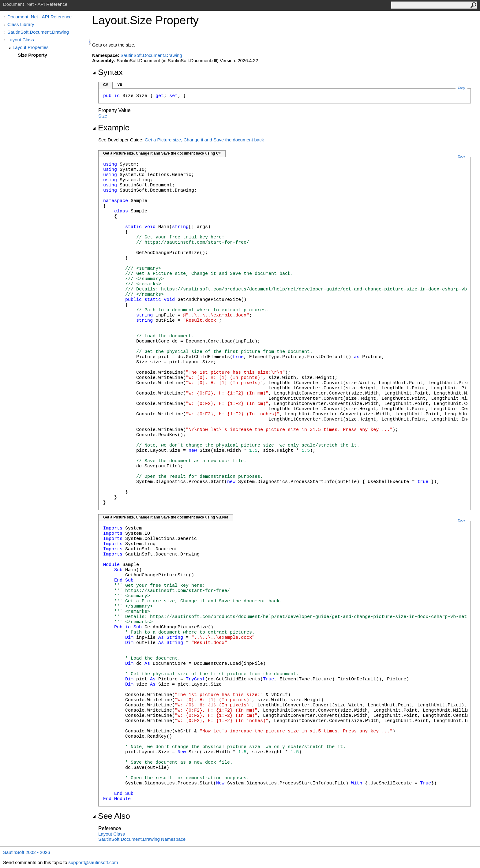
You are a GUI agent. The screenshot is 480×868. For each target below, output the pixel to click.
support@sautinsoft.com (93, 862)
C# (105, 85)
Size (103, 116)
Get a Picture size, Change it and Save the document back (204, 140)
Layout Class (21, 40)
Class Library (21, 24)
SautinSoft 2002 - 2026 (26, 852)
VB (120, 84)
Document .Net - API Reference (39, 17)
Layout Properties (31, 47)
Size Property (32, 55)
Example (111, 128)
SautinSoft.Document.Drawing (38, 32)
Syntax (107, 72)
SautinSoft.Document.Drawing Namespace (142, 839)
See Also (111, 816)
